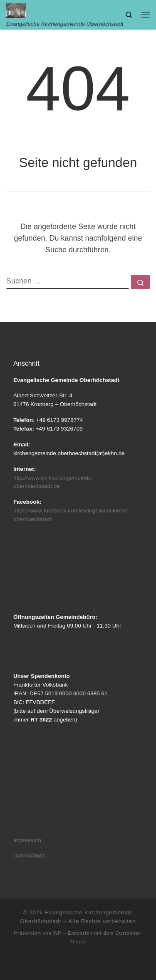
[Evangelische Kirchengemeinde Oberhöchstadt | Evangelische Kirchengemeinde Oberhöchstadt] (16, 10)
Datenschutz (29, 856)
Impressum (27, 840)
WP (57, 933)
